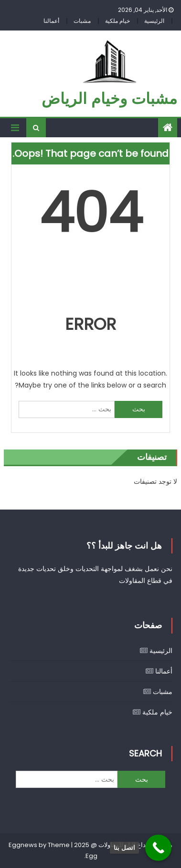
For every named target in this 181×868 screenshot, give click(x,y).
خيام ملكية (117, 21)
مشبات (82, 21)
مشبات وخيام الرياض (109, 98)
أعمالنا (51, 21)
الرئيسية (154, 21)
